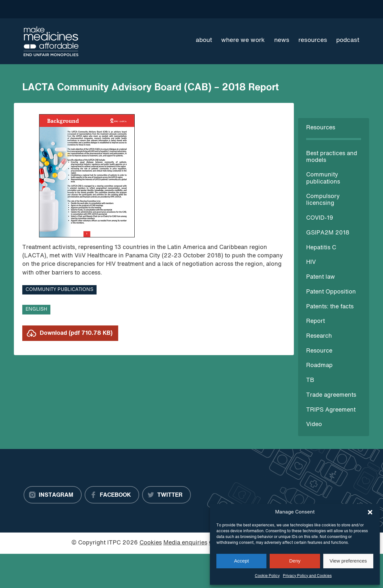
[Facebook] (112, 495)
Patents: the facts (330, 307)
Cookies (151, 543)
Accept (242, 561)
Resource (319, 351)
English (36, 309)
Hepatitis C (321, 248)
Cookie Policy (267, 576)
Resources (313, 40)
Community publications (59, 290)
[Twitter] (166, 495)
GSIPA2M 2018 (328, 233)
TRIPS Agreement (331, 410)
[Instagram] (53, 495)
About (204, 40)
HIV (311, 262)
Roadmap (319, 366)
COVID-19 (320, 218)
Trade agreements (331, 395)
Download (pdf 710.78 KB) (76, 333)
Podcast (348, 40)
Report (316, 321)
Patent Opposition (331, 292)
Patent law (321, 277)
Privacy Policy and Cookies (307, 576)
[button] (370, 512)
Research (319, 336)
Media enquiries (185, 543)
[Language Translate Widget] (336, 9)
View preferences (348, 561)
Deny (295, 561)
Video (314, 425)
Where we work (243, 40)
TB (310, 380)
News (282, 40)
